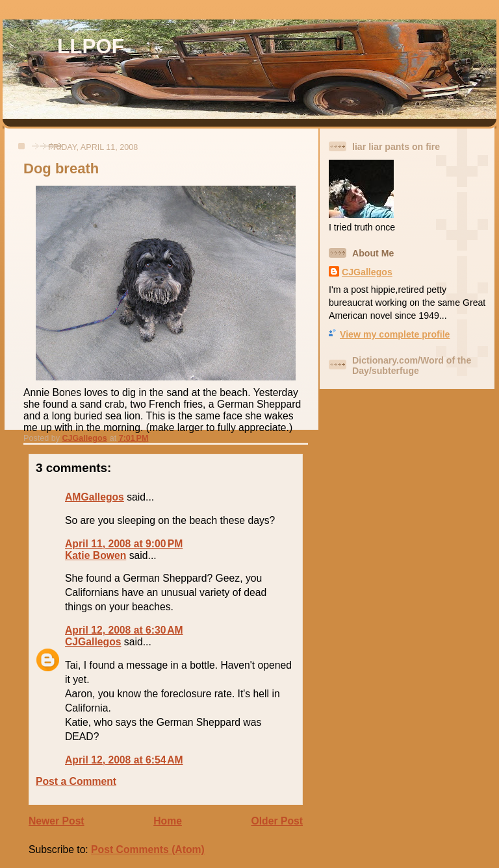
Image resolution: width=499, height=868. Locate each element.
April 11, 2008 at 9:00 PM (124, 544)
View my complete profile (395, 334)
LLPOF (91, 46)
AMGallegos (95, 497)
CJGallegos (93, 642)
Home (168, 821)
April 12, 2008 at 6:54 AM (124, 760)
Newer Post (57, 821)
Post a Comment (76, 781)
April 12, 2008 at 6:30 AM (124, 630)
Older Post (277, 821)
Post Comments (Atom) (148, 849)
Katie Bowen (96, 555)
